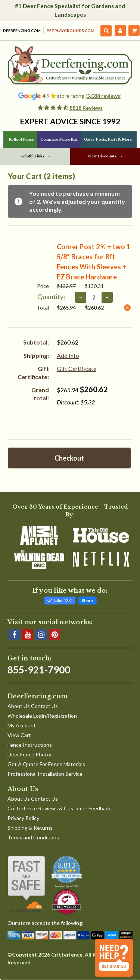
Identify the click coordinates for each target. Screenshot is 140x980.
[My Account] (120, 31)
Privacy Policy (23, 818)
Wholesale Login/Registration (42, 716)
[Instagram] (41, 634)
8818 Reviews (86, 108)
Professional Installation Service (45, 774)
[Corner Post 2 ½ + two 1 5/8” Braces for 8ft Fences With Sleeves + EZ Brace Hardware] (94, 297)
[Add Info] (68, 356)
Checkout (69, 458)
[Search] (106, 31)
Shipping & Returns (30, 828)
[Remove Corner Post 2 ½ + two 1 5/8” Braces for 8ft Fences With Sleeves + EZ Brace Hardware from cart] (127, 308)
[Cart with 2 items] (134, 31)
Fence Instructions (30, 745)
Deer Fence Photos (30, 754)
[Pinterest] (55, 634)
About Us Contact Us (33, 706)
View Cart (19, 735)
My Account (22, 725)
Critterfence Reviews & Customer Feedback (59, 808)
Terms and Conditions (33, 837)
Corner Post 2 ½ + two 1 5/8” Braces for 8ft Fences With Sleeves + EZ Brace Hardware (94, 262)
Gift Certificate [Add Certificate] (77, 369)
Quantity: (51, 297)
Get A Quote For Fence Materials (46, 764)
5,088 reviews (104, 96)
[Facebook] (14, 634)
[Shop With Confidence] (26, 884)
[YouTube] (28, 634)
